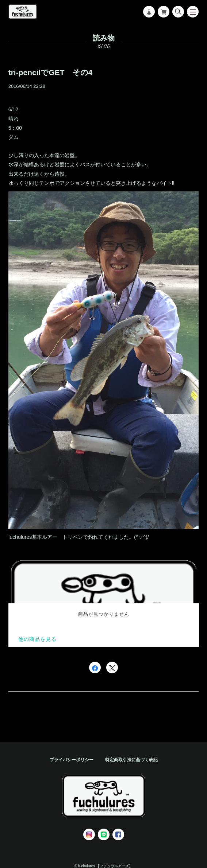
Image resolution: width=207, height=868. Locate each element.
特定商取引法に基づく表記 (131, 760)
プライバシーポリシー (72, 760)
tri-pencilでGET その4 (51, 72)
